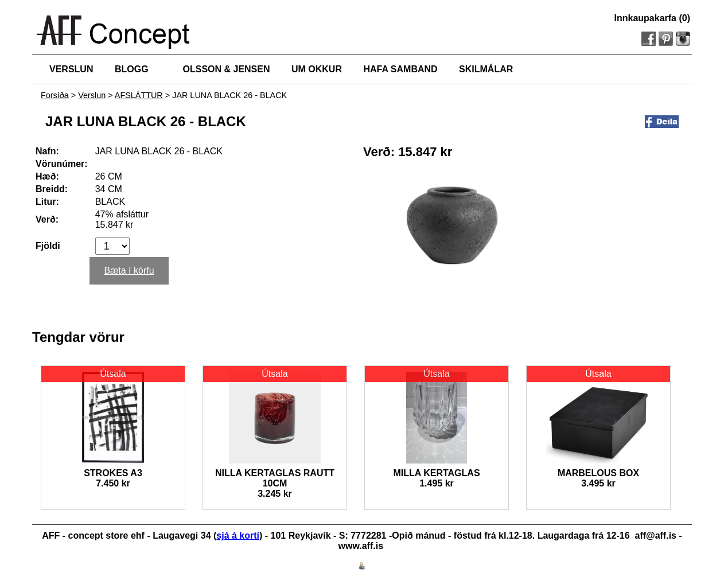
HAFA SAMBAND (400, 69)
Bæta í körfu (129, 270)
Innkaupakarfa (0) (652, 18)
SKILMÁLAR (486, 69)
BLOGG (132, 69)
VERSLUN (71, 69)
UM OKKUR (317, 69)
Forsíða (55, 95)
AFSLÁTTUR (139, 95)
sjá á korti (238, 536)
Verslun (92, 95)
